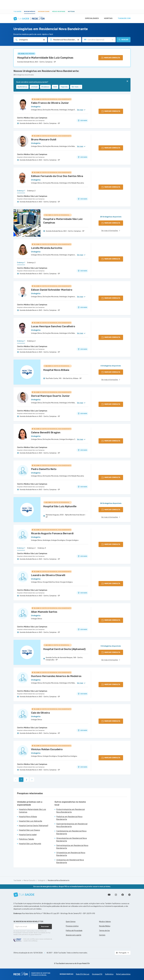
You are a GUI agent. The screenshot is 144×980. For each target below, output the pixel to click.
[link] (32, 780)
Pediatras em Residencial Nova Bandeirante (69, 818)
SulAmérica (22, 87)
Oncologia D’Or (97, 974)
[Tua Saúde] (24, 895)
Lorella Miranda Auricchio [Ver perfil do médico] (47, 248)
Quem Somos (71, 922)
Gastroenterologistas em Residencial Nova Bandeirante (72, 825)
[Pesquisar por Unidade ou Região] (78, 40)
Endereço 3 (42, 548)
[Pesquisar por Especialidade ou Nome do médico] (44, 40)
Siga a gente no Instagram (116, 895)
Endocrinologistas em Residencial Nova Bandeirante (71, 811)
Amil (55, 87)
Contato (102, 935)
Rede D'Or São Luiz (83, 974)
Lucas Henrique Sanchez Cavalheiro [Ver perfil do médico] (53, 326)
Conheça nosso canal (109, 895)
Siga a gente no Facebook (123, 895)
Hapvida (64, 87)
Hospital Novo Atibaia (28, 817)
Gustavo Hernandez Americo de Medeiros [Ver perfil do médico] (56, 676)
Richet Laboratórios (123, 974)
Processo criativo (72, 926)
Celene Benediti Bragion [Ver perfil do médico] (46, 432)
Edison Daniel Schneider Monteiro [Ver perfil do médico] (52, 290)
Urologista (42, 880)
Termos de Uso (104, 931)
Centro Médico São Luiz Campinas (32, 118)
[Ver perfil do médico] (23, 104)
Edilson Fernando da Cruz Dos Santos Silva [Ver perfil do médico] (57, 176)
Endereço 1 (21, 191)
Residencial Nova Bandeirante (59, 880)
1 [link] (21, 780)
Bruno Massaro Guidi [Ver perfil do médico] (44, 140)
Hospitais (108, 18)
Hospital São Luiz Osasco (29, 830)
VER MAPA (82, 121)
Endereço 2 (31, 191)
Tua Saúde (17, 11)
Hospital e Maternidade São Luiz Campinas (45, 58)
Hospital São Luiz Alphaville (30, 821)
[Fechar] (127, 81)
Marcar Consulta (30, 880)
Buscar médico (30, 11)
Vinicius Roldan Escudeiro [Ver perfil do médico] (47, 749)
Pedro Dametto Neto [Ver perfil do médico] (44, 469)
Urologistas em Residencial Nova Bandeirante (70, 861)
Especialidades (91, 18)
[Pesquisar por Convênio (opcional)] (112, 40)
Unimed (34, 87)
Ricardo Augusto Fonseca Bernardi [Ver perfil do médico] (52, 533)
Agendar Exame (44, 11)
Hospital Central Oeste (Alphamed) (34, 826)
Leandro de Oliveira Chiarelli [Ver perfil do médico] (48, 575)
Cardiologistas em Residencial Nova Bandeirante (71, 832)
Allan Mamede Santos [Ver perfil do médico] (44, 612)
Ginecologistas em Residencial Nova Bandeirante (72, 840)
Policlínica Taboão (26, 839)
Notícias (71, 11)
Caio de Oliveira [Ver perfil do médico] (40, 713)
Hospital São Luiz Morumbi (30, 844)
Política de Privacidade (74, 931)
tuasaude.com (124, 18)
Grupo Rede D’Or (83, 963)
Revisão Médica (105, 926)
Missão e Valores (105, 922)
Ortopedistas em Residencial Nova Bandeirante (71, 854)
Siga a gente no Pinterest (129, 895)
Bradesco (45, 87)
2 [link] (27, 780)
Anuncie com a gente (74, 935)
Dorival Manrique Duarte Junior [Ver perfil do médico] (50, 396)
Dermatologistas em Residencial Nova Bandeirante (72, 847)
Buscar (123, 40)
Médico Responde (59, 11)
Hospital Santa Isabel (28, 835)
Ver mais (76, 87)
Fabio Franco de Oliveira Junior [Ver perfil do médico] (50, 103)
